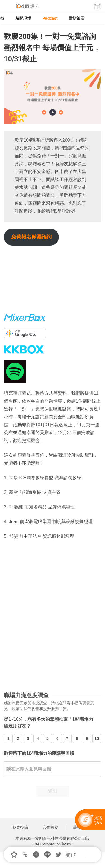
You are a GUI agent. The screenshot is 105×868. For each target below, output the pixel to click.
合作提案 (50, 827)
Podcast (50, 18)
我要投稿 (20, 827)
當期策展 (76, 18)
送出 (53, 791)
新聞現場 (23, 18)
